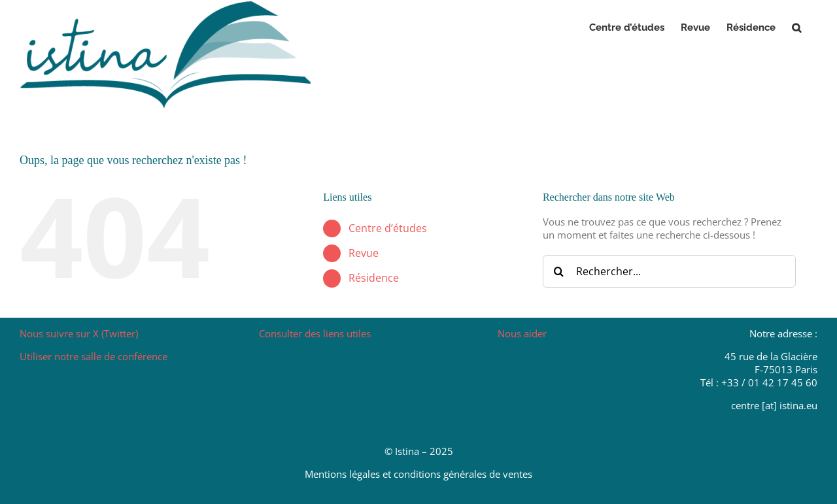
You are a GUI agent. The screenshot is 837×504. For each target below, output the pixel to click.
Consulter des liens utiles (315, 333)
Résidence (374, 278)
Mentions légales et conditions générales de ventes (418, 474)
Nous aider (522, 333)
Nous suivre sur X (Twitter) (79, 333)
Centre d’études (388, 228)
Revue (364, 253)
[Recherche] (559, 271)
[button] (796, 27)
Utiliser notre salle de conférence (94, 356)
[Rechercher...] (669, 271)
